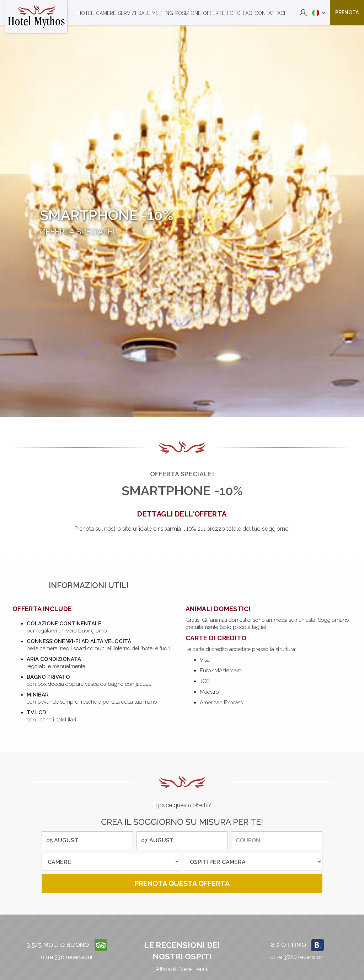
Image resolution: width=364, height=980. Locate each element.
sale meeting (156, 13)
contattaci (270, 13)
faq (248, 13)
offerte (214, 13)
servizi (127, 13)
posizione (188, 13)
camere (106, 13)
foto (234, 13)
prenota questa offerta (182, 884)
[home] (36, 17)
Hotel (86, 13)
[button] (319, 12)
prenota (347, 12)
